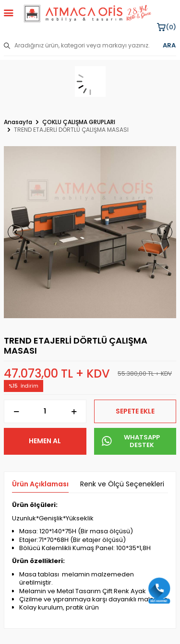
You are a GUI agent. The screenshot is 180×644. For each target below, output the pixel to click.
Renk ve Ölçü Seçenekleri (122, 484)
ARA (169, 46)
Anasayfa (18, 122)
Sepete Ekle (135, 411)
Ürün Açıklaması (40, 484)
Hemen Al (45, 441)
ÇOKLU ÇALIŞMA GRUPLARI (79, 122)
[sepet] (90, 81)
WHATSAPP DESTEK (131, 441)
